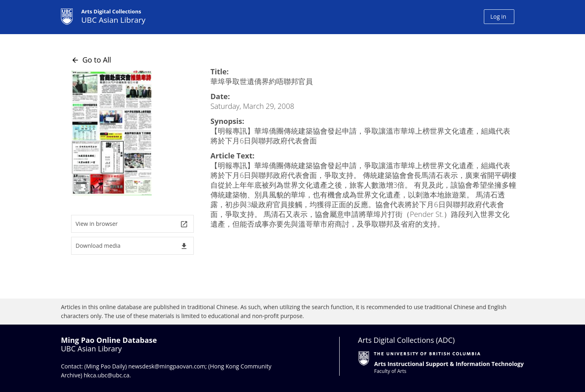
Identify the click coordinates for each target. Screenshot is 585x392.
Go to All (91, 60)
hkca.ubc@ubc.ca (107, 375)
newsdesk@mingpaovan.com (167, 366)
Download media (132, 246)
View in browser (132, 224)
